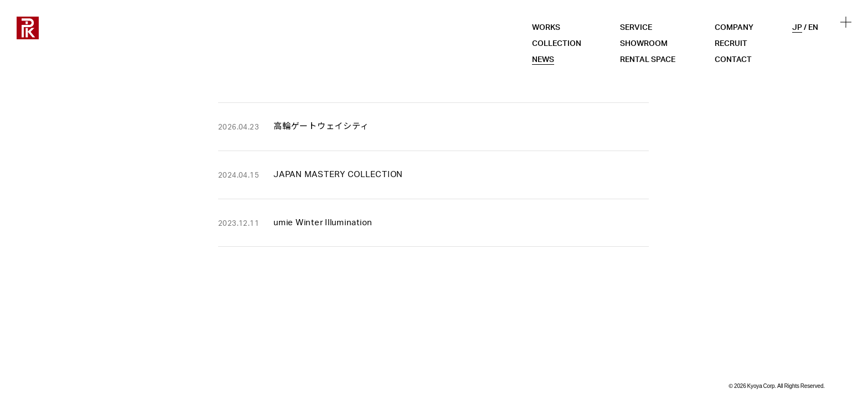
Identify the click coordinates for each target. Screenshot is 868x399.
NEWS (543, 60)
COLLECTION (557, 44)
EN (813, 28)
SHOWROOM (644, 44)
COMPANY (734, 28)
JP (797, 28)
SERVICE (636, 28)
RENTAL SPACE (648, 60)
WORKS (546, 28)
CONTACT (733, 60)
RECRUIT (731, 44)
